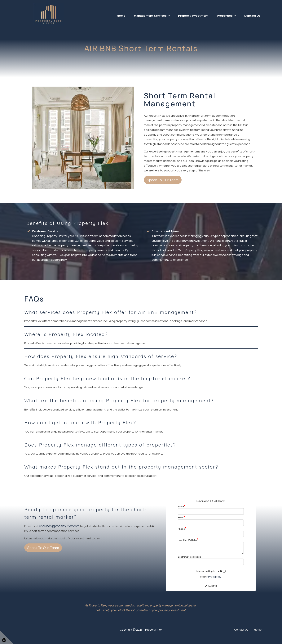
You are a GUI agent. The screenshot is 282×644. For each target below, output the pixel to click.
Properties (225, 16)
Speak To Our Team (163, 180)
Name (182, 506)
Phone (182, 529)
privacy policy (214, 576)
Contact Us (252, 16)
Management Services (150, 16)
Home (121, 16)
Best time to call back (189, 557)
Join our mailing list (209, 571)
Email (181, 517)
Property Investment (193, 16)
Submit (211, 585)
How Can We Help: (188, 540)
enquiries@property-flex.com (59, 526)
